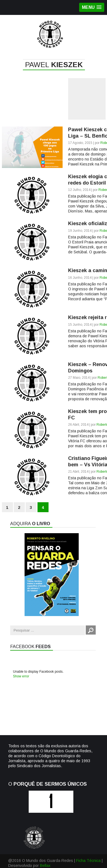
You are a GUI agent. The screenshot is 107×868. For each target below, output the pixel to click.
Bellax (45, 866)
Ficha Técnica (88, 861)
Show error (21, 676)
